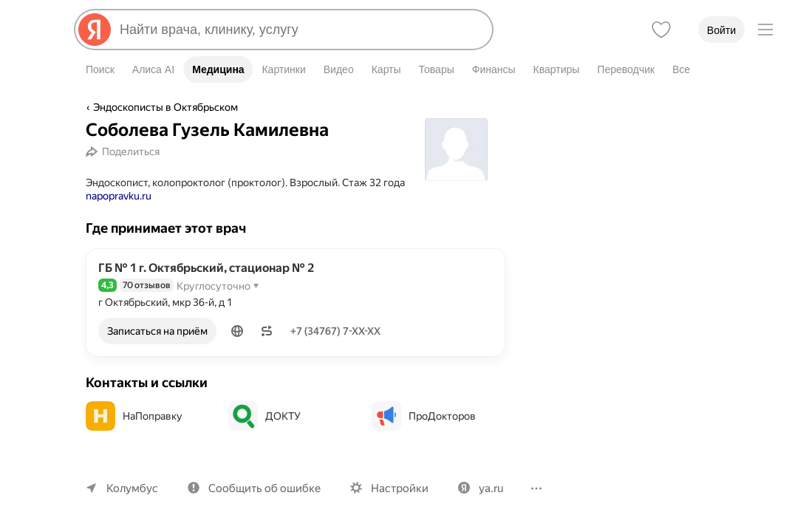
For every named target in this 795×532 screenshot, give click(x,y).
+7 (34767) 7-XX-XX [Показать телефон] (338, 331)
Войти (721, 30)
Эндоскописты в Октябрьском (165, 107)
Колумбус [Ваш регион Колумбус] (131, 488)
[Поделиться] (124, 151)
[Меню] (765, 30)
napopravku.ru (119, 196)
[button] (239, 331)
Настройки (393, 488)
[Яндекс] (95, 30)
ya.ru (483, 488)
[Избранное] (661, 30)
